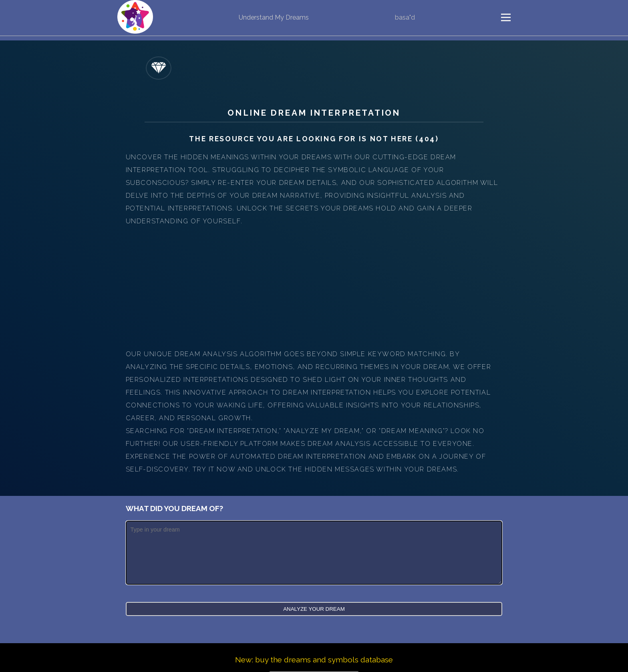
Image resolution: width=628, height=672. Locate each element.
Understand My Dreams (274, 17)
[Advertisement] (314, 288)
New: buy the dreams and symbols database (314, 660)
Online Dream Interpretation (314, 113)
